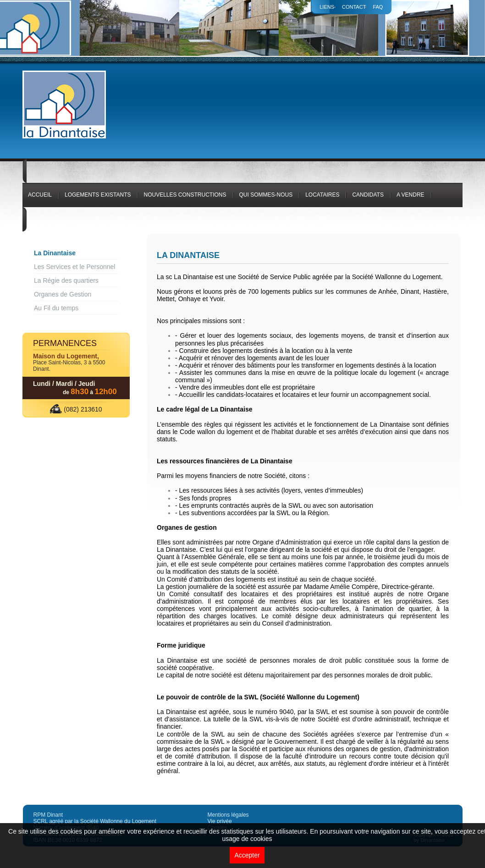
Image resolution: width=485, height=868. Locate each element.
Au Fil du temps (56, 308)
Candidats (368, 195)
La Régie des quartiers (66, 280)
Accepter (247, 855)
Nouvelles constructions (185, 195)
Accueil (40, 195)
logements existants (98, 195)
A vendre (411, 195)
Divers (38, 224)
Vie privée (220, 821)
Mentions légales (228, 815)
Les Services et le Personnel (74, 267)
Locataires (322, 195)
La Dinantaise (55, 253)
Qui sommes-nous (266, 195)
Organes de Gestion (63, 294)
